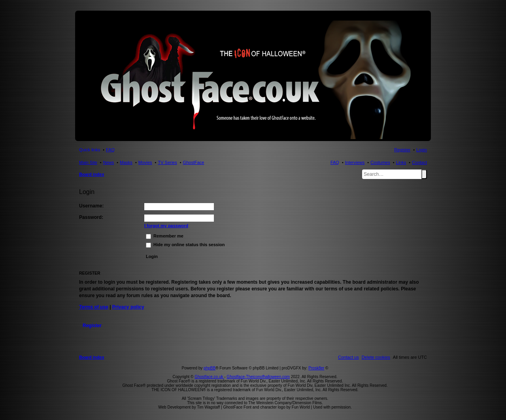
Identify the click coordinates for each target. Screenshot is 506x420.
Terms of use (94, 307)
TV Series (167, 162)
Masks (126, 162)
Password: (91, 217)
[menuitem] (376, 357)
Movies (145, 162)
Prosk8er (316, 368)
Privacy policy (128, 307)
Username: (92, 206)
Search (424, 174)
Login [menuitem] (422, 150)
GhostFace (194, 162)
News (109, 162)
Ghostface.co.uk (209, 377)
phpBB (210, 368)
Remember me (165, 236)
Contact (419, 162)
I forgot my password (166, 226)
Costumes (380, 162)
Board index (92, 174)
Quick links (90, 150)
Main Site (88, 162)
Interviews (355, 162)
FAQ (335, 162)
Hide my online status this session (185, 245)
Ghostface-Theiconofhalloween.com (258, 377)
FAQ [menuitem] (110, 150)
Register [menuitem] (402, 150)
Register (92, 326)
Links (401, 162)
